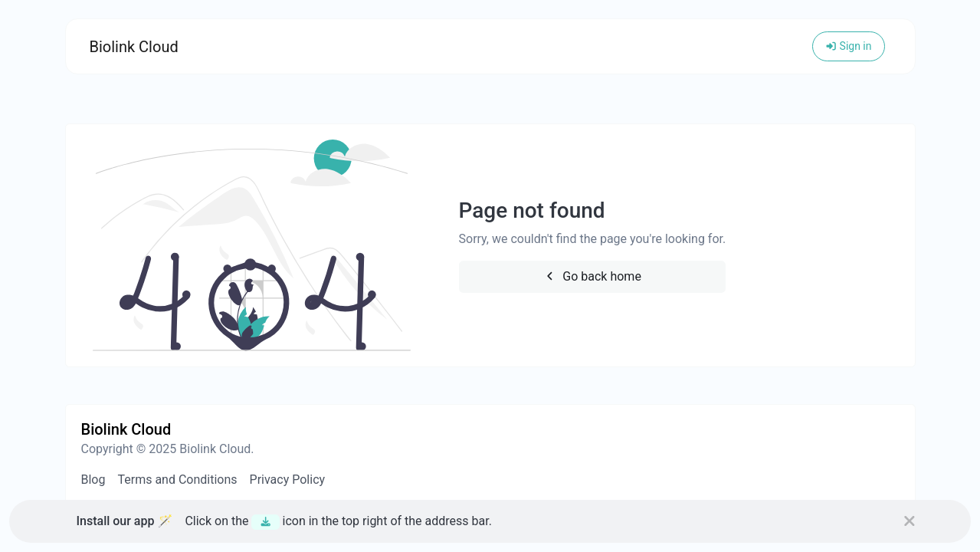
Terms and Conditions (177, 480)
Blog (93, 480)
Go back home (592, 276)
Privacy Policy (288, 480)
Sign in (849, 46)
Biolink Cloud (134, 47)
